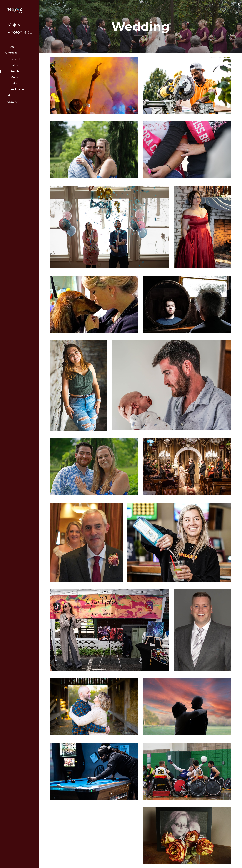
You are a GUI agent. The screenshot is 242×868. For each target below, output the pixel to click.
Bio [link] (9, 96)
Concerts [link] (16, 59)
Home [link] (11, 47)
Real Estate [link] (17, 90)
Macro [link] (14, 77)
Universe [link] (16, 83)
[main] (141, 27)
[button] (238, 4)
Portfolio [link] (12, 53)
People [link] (15, 71)
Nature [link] (15, 65)
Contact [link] (12, 102)
